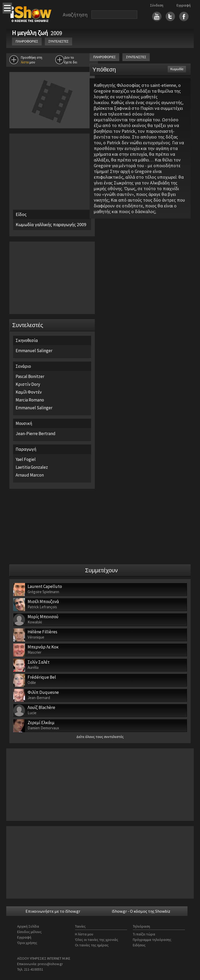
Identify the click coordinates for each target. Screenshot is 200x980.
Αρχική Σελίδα (28, 926)
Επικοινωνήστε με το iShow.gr (53, 911)
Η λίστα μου (84, 934)
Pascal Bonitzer (30, 376)
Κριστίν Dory (28, 384)
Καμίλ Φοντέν (29, 392)
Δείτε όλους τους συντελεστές (100, 737)
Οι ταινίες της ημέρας (92, 945)
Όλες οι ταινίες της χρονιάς (97, 940)
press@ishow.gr (50, 964)
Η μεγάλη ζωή (31, 33)
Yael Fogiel (26, 459)
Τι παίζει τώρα (144, 934)
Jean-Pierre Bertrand (36, 434)
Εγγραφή (184, 5)
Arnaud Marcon (30, 475)
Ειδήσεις (139, 945)
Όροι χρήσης (27, 943)
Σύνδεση (157, 5)
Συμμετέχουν (102, 570)
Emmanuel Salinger (34, 351)
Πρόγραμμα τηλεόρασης (152, 940)
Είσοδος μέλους (29, 932)
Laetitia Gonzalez (32, 467)
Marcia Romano (30, 400)
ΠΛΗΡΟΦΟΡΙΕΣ (27, 41)
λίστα (25, 62)
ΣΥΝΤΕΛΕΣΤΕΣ (58, 41)
